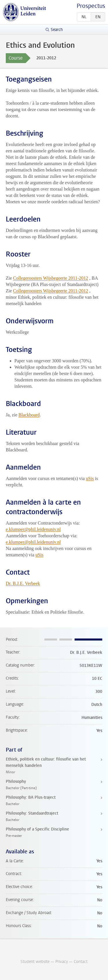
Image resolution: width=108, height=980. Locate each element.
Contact (81, 962)
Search (57, 30)
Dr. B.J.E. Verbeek (23, 583)
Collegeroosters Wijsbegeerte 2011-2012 (51, 278)
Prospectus (91, 6)
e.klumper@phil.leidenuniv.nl (33, 529)
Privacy (62, 962)
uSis (90, 478)
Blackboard (29, 415)
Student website (35, 962)
